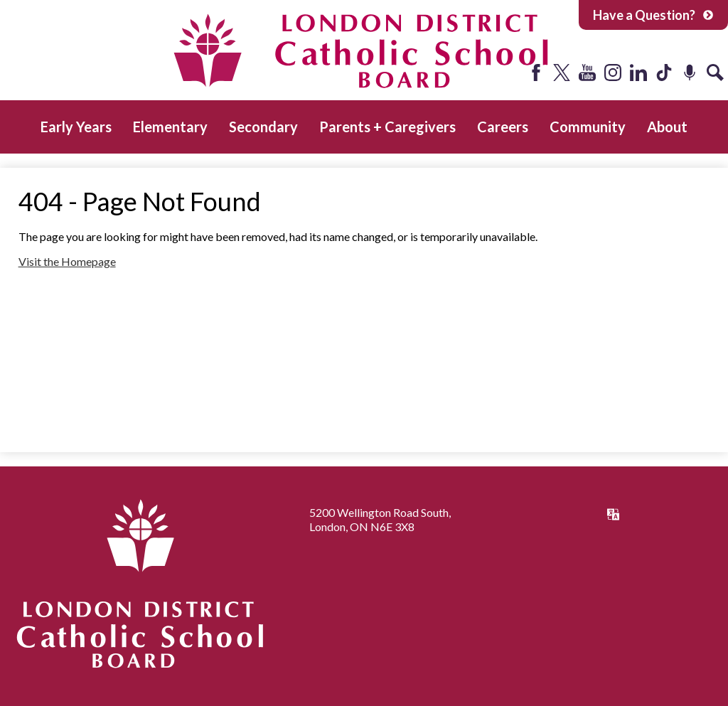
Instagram (613, 73)
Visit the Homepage (67, 261)
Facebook (536, 73)
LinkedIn (638, 73)
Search (715, 73)
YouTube (587, 73)
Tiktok (664, 73)
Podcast (690, 73)
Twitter (562, 73)
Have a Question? (653, 15)
